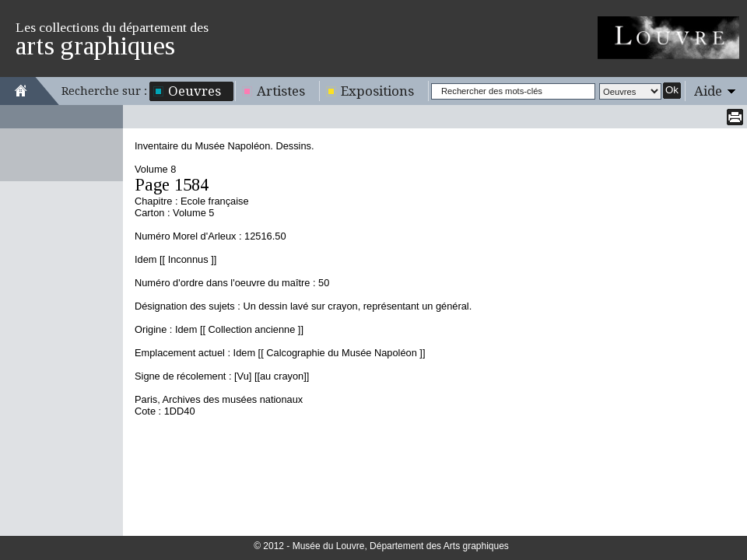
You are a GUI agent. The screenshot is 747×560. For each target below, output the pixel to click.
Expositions (377, 91)
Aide (708, 91)
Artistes (281, 91)
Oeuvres (195, 91)
